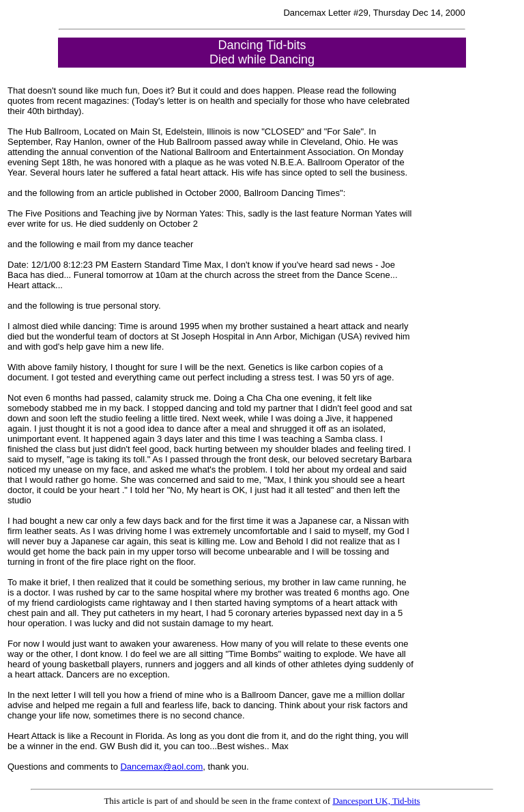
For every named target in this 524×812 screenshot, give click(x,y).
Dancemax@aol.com (161, 767)
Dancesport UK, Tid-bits (376, 801)
